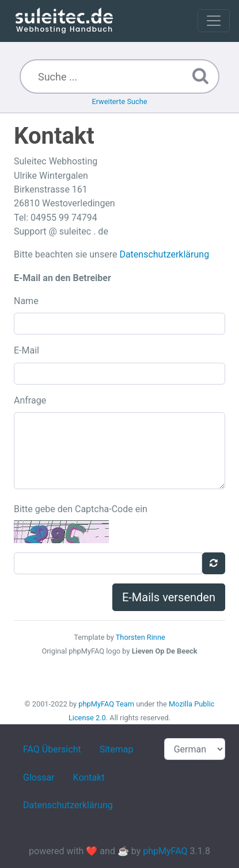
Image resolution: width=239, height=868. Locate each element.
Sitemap (117, 749)
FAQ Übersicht (52, 749)
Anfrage (30, 400)
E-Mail (26, 350)
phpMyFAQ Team (106, 704)
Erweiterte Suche (119, 101)
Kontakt (89, 777)
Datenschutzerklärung (164, 254)
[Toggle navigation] (214, 21)
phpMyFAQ (165, 851)
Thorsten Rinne (141, 637)
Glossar (39, 777)
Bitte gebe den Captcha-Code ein (81, 509)
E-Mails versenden (169, 597)
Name (26, 301)
